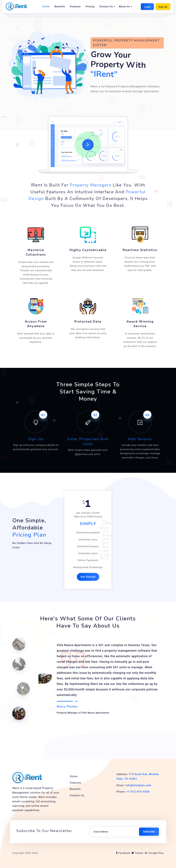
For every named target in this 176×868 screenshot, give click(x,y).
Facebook (123, 853)
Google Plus (154, 853)
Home (46, 7)
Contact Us (106, 7)
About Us (124, 7)
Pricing (90, 7)
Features (75, 7)
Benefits (60, 7)
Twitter (138, 853)
